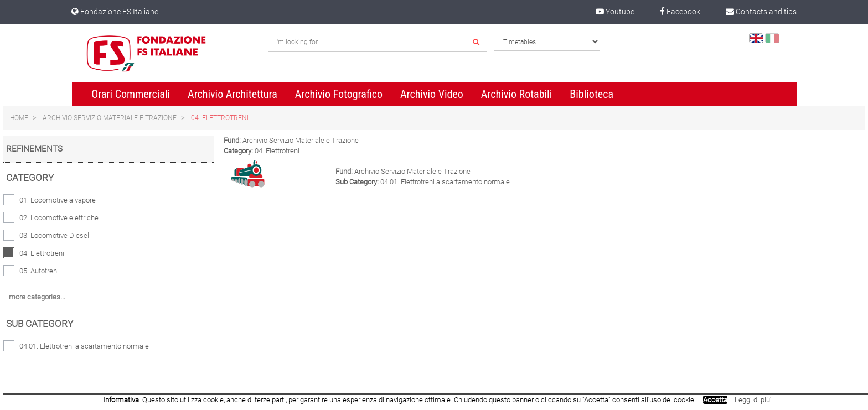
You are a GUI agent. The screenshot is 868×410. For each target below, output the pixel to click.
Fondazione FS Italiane (115, 12)
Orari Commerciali (131, 94)
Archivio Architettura (232, 94)
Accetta (715, 400)
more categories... (37, 297)
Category (30, 178)
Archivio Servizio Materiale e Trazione (110, 118)
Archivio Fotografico (339, 94)
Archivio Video (432, 94)
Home (19, 118)
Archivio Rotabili (517, 94)
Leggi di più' (753, 400)
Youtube (615, 12)
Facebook (680, 12)
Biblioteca (591, 94)
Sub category (40, 324)
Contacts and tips (761, 12)
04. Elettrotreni (220, 118)
